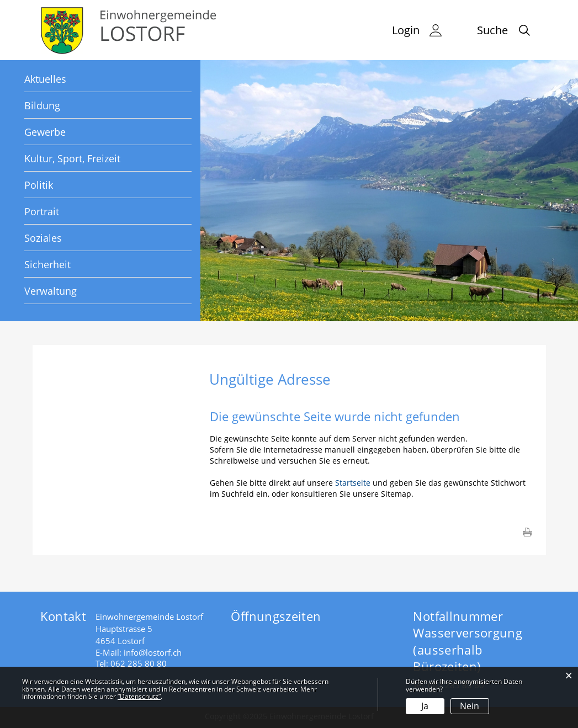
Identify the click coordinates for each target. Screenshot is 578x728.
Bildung (42, 105)
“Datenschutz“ (139, 696)
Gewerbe (45, 132)
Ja (425, 706)
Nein (470, 706)
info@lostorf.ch (153, 652)
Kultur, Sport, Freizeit (72, 158)
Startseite (353, 483)
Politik (39, 185)
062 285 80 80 (139, 663)
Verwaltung (51, 291)
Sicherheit (47, 264)
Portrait (42, 211)
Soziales (43, 238)
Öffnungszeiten (276, 616)
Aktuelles (45, 79)
